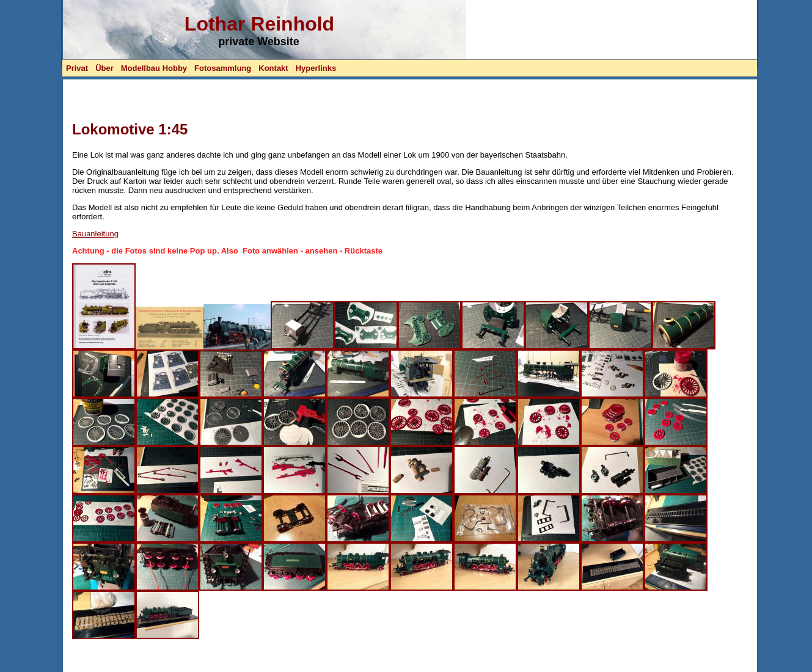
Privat (77, 68)
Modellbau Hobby (154, 68)
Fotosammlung (223, 68)
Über (104, 68)
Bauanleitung (95, 234)
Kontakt (273, 68)
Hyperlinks (316, 68)
